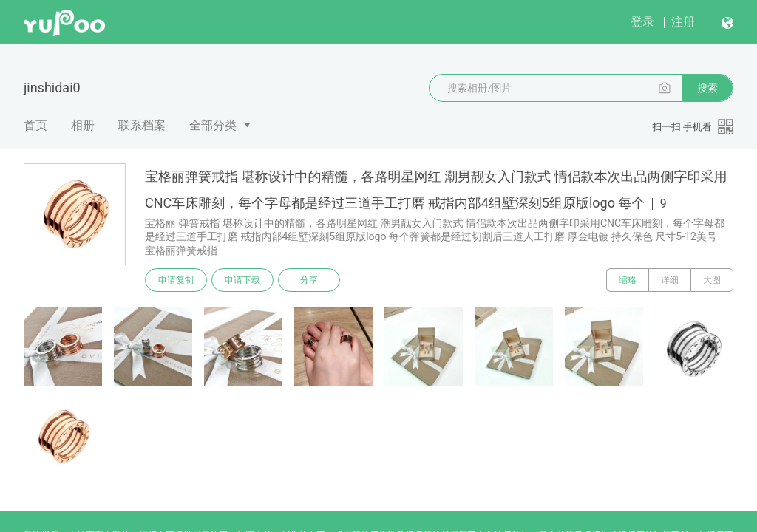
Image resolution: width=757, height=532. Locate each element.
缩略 (628, 280)
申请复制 (176, 280)
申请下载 (242, 280)
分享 (309, 280)
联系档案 (142, 125)
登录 (642, 22)
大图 (712, 280)
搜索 (707, 88)
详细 (670, 280)
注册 (683, 22)
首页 (35, 125)
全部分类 (213, 125)
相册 (83, 125)
